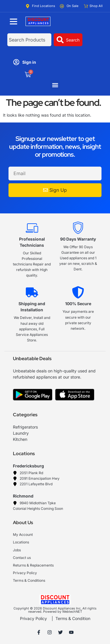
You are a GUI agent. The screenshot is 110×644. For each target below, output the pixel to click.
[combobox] (29, 40)
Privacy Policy (33, 618)
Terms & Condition (73, 618)
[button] (55, 85)
